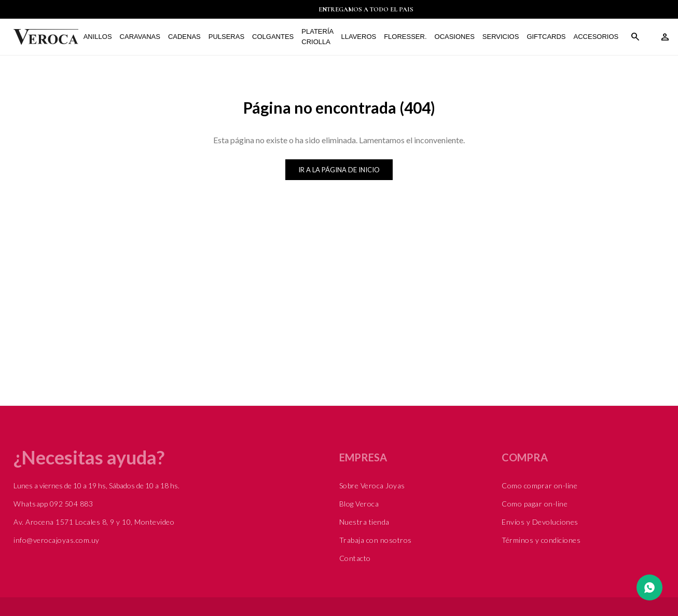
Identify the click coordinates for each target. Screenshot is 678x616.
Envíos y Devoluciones (540, 522)
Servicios (503, 37)
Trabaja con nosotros (376, 540)
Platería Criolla (320, 37)
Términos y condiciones (541, 540)
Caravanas (143, 37)
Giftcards (549, 37)
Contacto (355, 558)
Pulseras (229, 37)
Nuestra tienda (364, 522)
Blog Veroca (359, 504)
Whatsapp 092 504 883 (53, 504)
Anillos (100, 37)
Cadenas (187, 37)
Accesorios (599, 37)
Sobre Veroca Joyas (372, 485)
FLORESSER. (408, 37)
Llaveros (362, 37)
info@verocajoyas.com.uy (57, 540)
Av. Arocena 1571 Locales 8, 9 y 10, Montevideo (94, 522)
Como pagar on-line (535, 504)
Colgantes (276, 37)
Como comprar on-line (539, 485)
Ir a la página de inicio (339, 170)
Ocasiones (457, 37)
